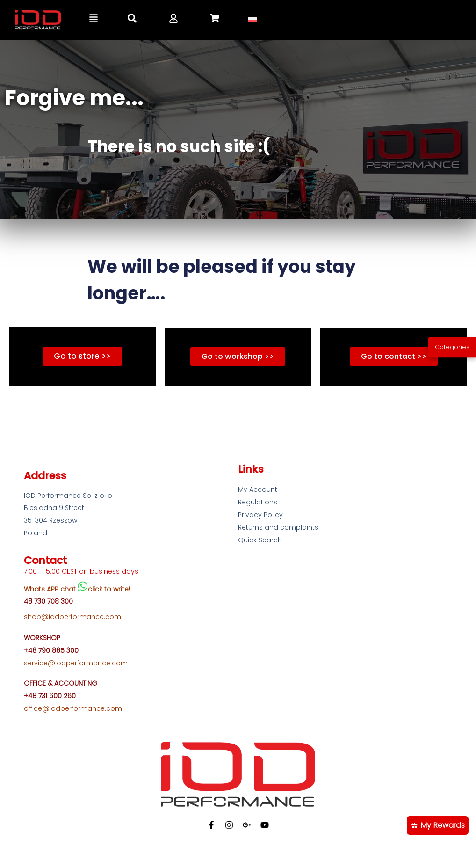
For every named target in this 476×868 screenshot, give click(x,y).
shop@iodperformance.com (72, 618)
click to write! (109, 590)
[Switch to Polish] (252, 19)
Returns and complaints (278, 528)
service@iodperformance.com (76, 664)
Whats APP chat (51, 590)
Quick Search (260, 541)
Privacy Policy (260, 516)
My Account (258, 490)
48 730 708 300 (48, 602)
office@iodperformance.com (73, 709)
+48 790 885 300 (51, 651)
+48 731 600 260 (50, 697)
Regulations (258, 503)
